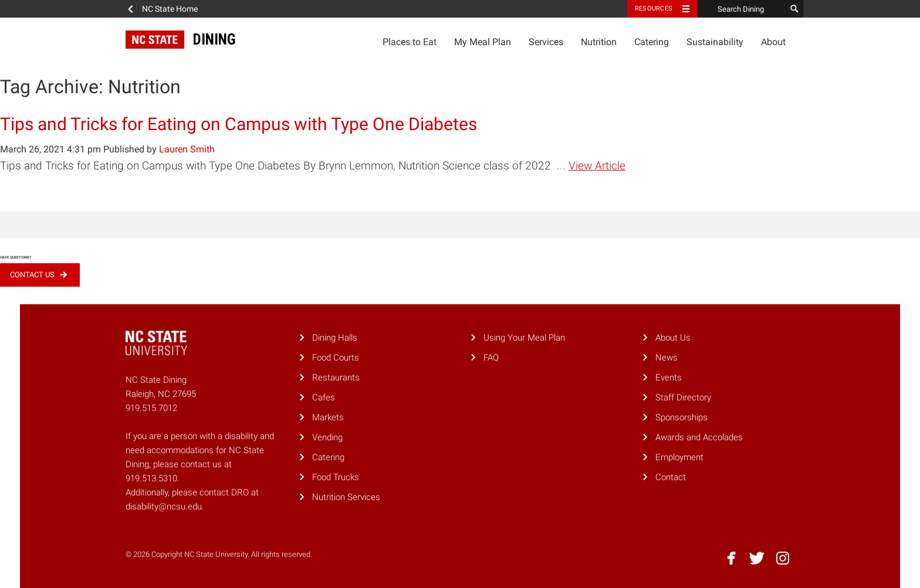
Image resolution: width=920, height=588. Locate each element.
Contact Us (32, 275)
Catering (652, 42)
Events (669, 378)
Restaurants (336, 378)
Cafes (324, 397)
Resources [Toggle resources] (654, 9)
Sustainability (715, 42)
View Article (597, 166)
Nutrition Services (346, 497)
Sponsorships (681, 417)
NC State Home (170, 9)
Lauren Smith (187, 149)
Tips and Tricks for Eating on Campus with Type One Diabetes (239, 124)
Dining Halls (335, 338)
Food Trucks (336, 477)
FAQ (491, 358)
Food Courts (336, 358)
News (667, 358)
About (773, 42)
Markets (328, 417)
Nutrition (599, 42)
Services (546, 42)
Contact (671, 477)
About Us (673, 338)
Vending (327, 437)
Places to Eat (410, 42)
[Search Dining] (742, 9)
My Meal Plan (483, 42)
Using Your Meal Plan (524, 338)
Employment (679, 457)
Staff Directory (683, 397)
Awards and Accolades (699, 437)
